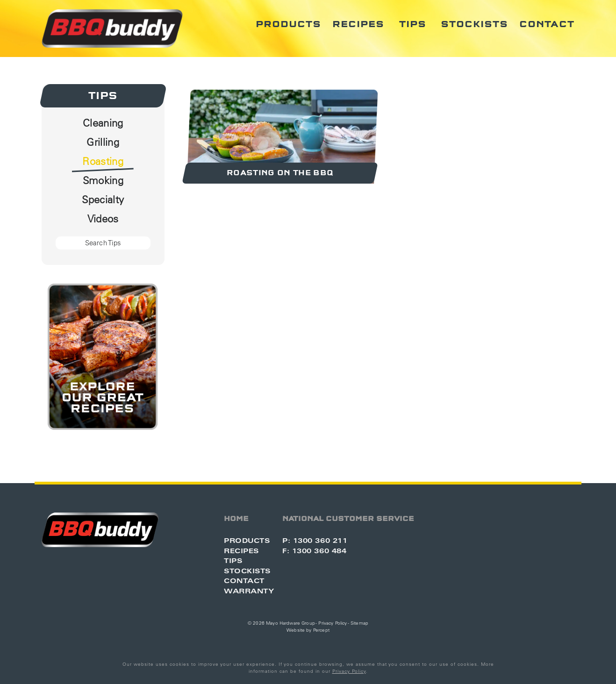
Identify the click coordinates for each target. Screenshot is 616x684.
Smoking (103, 180)
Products (288, 24)
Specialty (103, 199)
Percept (321, 630)
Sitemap (359, 623)
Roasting (103, 161)
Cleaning (103, 123)
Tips (413, 24)
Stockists (474, 24)
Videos (103, 219)
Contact (547, 24)
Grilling (103, 142)
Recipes (358, 24)
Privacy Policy (333, 623)
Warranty (249, 591)
